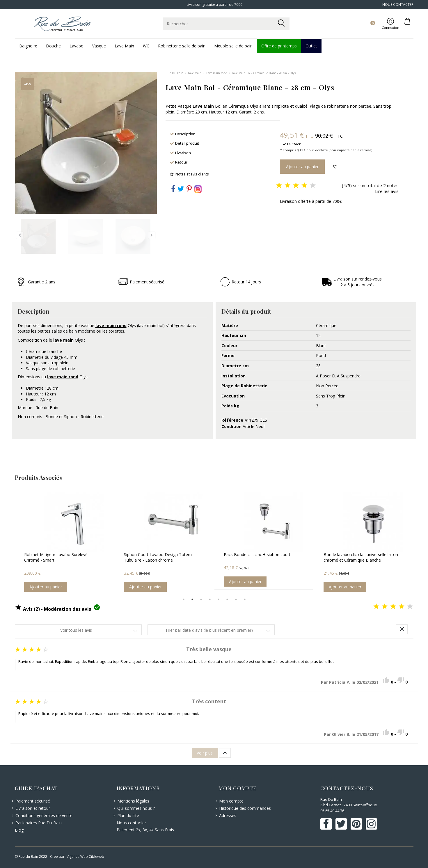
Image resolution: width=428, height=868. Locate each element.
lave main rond (111, 325)
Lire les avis (387, 191)
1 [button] (184, 599)
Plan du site (128, 815)
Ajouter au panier (46, 587)
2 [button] (192, 599)
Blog (19, 830)
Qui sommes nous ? (136, 808)
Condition (231, 426)
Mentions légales (133, 801)
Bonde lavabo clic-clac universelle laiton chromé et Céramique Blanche (361, 557)
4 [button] (210, 599)
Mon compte (231, 801)
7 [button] (236, 599)
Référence (232, 420)
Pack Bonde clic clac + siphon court (257, 554)
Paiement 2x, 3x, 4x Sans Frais (145, 830)
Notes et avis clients (192, 174)
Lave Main (203, 106)
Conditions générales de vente (44, 815)
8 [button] (245, 599)
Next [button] (418, 542)
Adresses (228, 815)
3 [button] (201, 599)
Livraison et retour (33, 808)
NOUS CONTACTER (398, 5)
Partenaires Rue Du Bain (39, 823)
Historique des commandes (245, 808)
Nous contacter (131, 823)
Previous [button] (10, 542)
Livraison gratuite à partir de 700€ (214, 5)
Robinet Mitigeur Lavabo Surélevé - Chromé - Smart (57, 557)
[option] (64, 542)
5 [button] (219, 599)
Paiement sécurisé (33, 801)
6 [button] (227, 599)
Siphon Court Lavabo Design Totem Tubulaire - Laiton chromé (158, 557)
